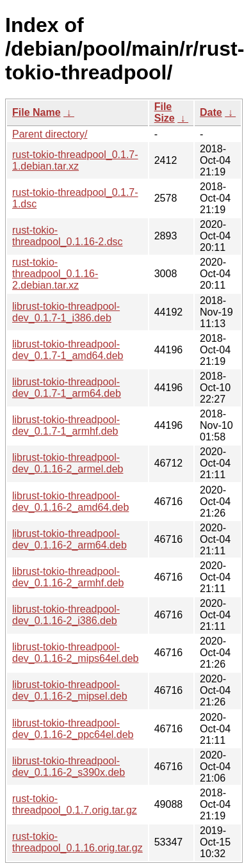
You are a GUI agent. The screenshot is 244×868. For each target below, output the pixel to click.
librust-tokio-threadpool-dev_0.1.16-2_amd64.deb (70, 502)
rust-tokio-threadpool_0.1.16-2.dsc (68, 236)
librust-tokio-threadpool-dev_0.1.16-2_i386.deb (66, 615)
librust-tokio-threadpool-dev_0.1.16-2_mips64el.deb (75, 653)
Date (211, 112)
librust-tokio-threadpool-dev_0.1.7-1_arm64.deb (67, 388)
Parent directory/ (50, 134)
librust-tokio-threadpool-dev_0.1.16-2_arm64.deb (69, 539)
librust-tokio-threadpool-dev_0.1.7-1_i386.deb (66, 312)
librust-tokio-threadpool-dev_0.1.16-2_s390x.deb (69, 767)
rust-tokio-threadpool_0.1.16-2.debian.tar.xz (55, 274)
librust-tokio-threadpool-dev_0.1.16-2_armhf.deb (68, 577)
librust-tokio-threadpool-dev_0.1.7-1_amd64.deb (68, 350)
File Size (165, 112)
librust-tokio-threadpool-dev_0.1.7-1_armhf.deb (66, 425)
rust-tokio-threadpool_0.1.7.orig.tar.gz (75, 804)
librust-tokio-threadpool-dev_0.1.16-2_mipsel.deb (70, 690)
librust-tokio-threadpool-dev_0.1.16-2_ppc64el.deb (73, 729)
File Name (37, 112)
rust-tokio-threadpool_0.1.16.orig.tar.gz (77, 842)
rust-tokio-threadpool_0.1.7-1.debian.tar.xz (75, 160)
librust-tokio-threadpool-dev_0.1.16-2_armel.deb (68, 463)
